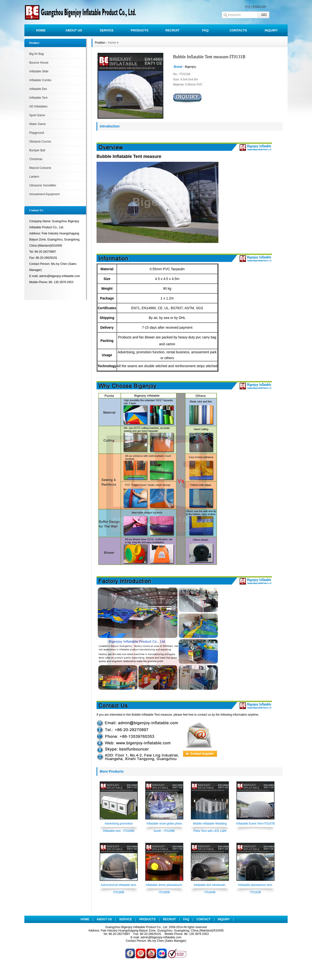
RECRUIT (173, 30)
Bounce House (39, 63)
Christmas (36, 159)
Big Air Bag (36, 54)
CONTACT (204, 919)
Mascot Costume (40, 168)
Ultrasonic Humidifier (43, 185)
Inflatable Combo (40, 80)
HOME (41, 30)
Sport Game (37, 115)
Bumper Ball (37, 150)
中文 (248, 7)
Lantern (34, 177)
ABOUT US (74, 30)
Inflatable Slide (39, 71)
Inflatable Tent (38, 98)
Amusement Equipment (44, 194)
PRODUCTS (140, 30)
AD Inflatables (38, 106)
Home (112, 43)
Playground (37, 133)
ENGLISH (260, 7)
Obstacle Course (40, 142)
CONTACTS (238, 30)
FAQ (205, 30)
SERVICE (107, 30)
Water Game (38, 124)
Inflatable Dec (38, 89)
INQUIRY (271, 30)
